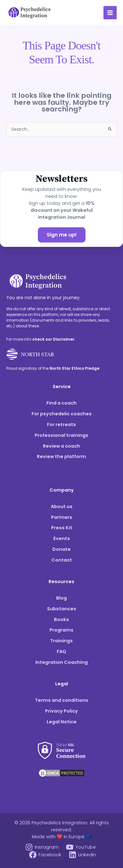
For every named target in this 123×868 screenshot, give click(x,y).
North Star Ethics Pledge (74, 368)
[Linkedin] (82, 855)
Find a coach (61, 403)
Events (62, 538)
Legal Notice (62, 722)
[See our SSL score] (61, 747)
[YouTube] (81, 847)
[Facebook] (45, 855)
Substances (62, 609)
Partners (62, 517)
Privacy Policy (61, 711)
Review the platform (61, 456)
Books (61, 620)
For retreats (61, 425)
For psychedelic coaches (62, 414)
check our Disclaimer (53, 339)
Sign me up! (62, 235)
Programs (61, 630)
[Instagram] (42, 847)
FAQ (61, 651)
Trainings (61, 641)
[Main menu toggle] (110, 13)
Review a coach (61, 446)
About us (62, 506)
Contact (62, 560)
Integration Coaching (61, 662)
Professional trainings (61, 435)
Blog (61, 598)
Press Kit (62, 528)
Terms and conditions (62, 700)
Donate (61, 549)
